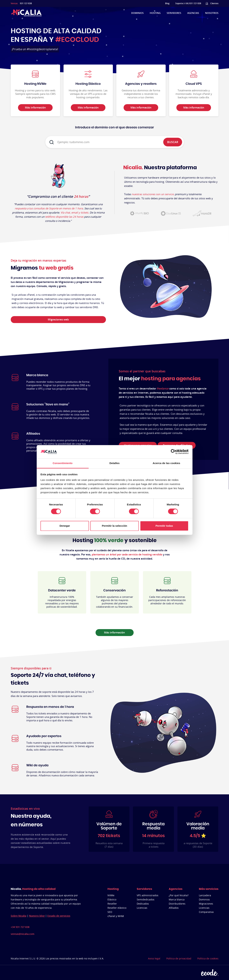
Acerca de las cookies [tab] (166, 463)
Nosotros (212, 13)
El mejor (160, 379)
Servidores (174, 13)
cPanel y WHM (116, 916)
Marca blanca (177, 899)
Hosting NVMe (35, 84)
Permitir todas (164, 526)
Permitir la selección (115, 526)
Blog (167, 3)
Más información (114, 632)
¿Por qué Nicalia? (179, 895)
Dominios (137, 13)
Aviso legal (154, 958)
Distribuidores (177, 904)
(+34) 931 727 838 (192, 3)
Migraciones (206, 904)
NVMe (111, 895)
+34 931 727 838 (20, 927)
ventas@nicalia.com (23, 934)
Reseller (112, 904)
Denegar (65, 526)
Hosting (155, 13)
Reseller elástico (117, 908)
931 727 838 (26, 3)
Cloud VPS (194, 84)
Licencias (142, 908)
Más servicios (209, 889)
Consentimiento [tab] (63, 463)
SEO (110, 912)
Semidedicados (146, 899)
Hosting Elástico (88, 84)
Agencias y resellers (141, 84)
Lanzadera (205, 895)
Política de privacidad (179, 958)
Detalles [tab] (114, 463)
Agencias (193, 13)
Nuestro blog (37, 916)
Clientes (214, 3)
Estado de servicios (59, 916)
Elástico (112, 899)
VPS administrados (148, 895)
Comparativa (206, 912)
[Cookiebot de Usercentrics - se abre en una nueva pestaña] (173, 452)
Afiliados (174, 908)
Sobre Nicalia (19, 916)
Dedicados (143, 904)
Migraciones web (58, 319)
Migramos (42, 268)
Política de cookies (208, 958)
